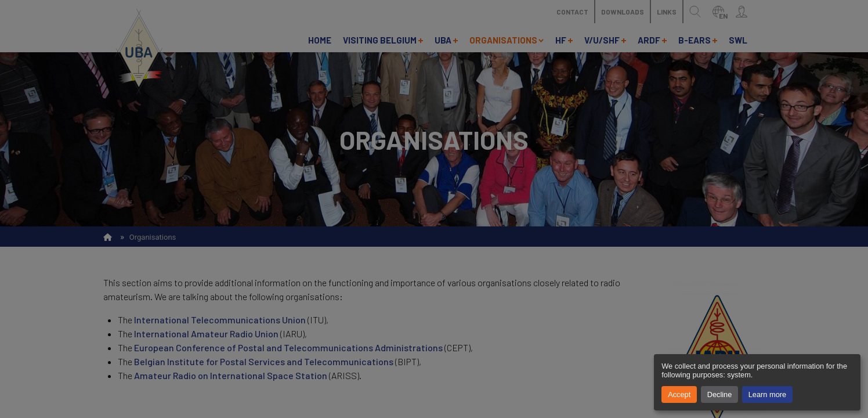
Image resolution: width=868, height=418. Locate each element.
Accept (679, 394)
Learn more (767, 394)
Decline (720, 394)
